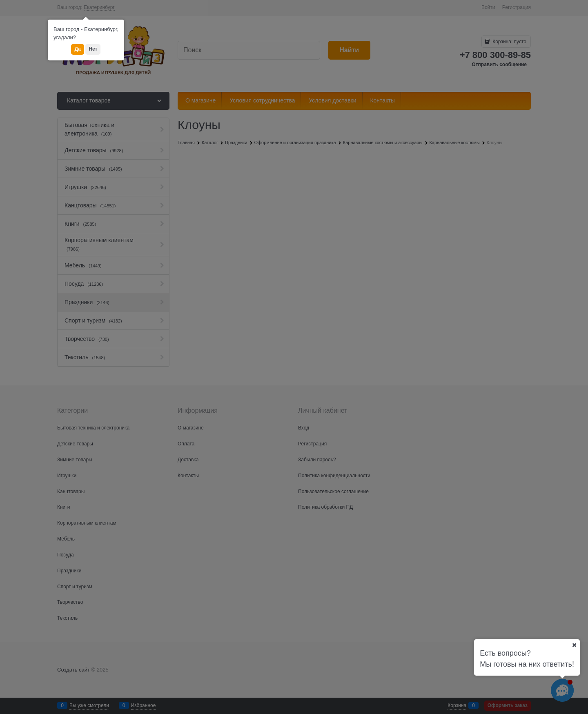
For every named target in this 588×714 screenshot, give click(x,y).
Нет (93, 49)
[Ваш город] (574, 645)
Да (77, 49)
